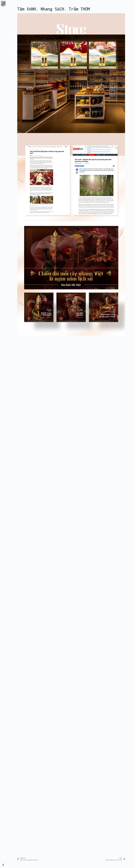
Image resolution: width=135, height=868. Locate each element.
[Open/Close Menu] (4, 865)
